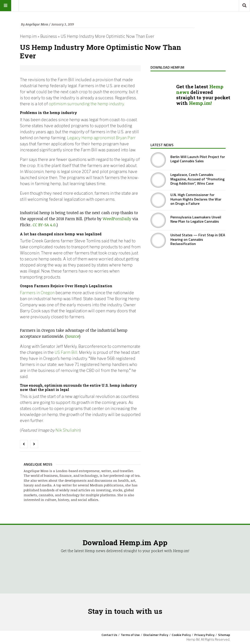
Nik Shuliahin (68, 430)
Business (49, 36)
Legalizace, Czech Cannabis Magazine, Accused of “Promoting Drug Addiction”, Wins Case (197, 179)
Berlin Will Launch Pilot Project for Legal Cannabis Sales (198, 159)
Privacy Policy (204, 635)
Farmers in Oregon (37, 293)
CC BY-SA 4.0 (44, 225)
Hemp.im (28, 36)
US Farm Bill (66, 352)
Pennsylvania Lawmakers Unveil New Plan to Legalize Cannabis (196, 219)
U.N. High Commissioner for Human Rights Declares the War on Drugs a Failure (196, 199)
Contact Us (109, 635)
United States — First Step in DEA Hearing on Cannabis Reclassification (198, 239)
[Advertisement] (188, 285)
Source (73, 336)
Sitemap (224, 635)
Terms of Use (130, 635)
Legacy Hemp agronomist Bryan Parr (101, 138)
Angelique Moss (37, 24)
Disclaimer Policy (156, 635)
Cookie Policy (181, 635)
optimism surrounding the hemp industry (86, 104)
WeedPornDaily (117, 219)
